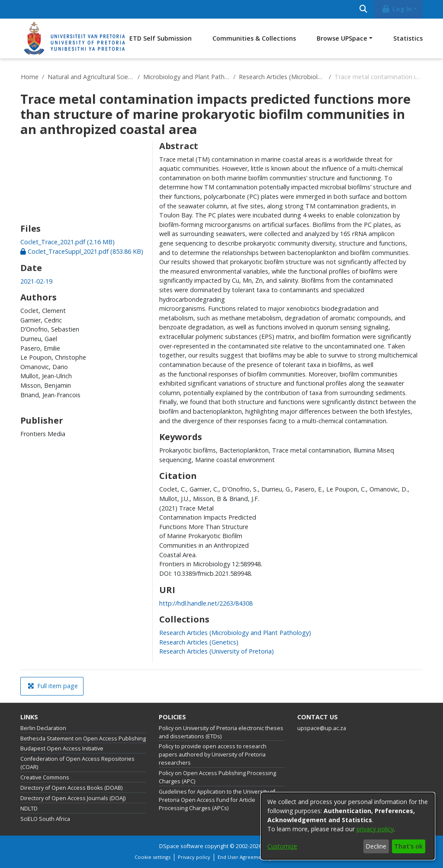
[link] (67, 242)
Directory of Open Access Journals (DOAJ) (73, 798)
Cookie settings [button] (152, 857)
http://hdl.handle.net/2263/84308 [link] (206, 603)
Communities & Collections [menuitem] (254, 38)
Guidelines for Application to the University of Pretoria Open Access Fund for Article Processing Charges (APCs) (217, 800)
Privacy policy (194, 857)
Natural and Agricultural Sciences (91, 77)
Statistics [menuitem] (408, 38)
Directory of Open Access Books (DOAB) (71, 788)
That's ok (408, 846)
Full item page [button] (53, 686)
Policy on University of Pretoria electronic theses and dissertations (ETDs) (221, 732)
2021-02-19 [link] (36, 281)
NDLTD (29, 809)
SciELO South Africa (45, 819)
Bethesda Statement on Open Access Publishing (83, 739)
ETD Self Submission (161, 38)
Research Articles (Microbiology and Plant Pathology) (282, 77)
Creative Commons (45, 777)
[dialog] (348, 826)
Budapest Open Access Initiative (62, 748)
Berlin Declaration (43, 728)
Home (30, 77)
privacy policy (375, 829)
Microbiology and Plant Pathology (186, 77)
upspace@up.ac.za (322, 728)
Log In (397, 9)
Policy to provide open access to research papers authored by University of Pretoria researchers (213, 755)
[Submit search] (363, 9)
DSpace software (181, 846)
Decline (376, 846)
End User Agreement (242, 857)
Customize (282, 846)
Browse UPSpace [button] (342, 38)
